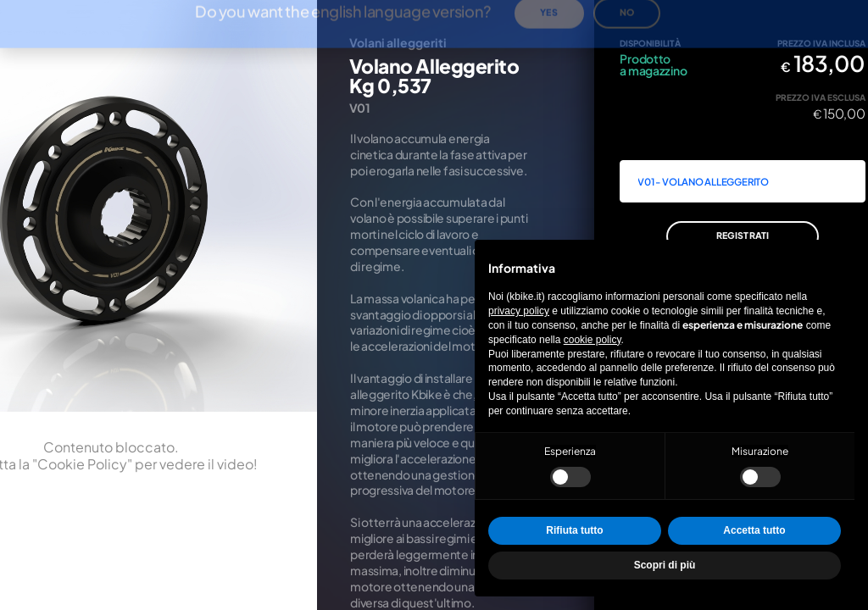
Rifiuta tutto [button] (574, 530)
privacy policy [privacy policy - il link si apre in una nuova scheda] (519, 311)
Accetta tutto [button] (754, 530)
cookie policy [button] (593, 340)
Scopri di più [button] (665, 565)
